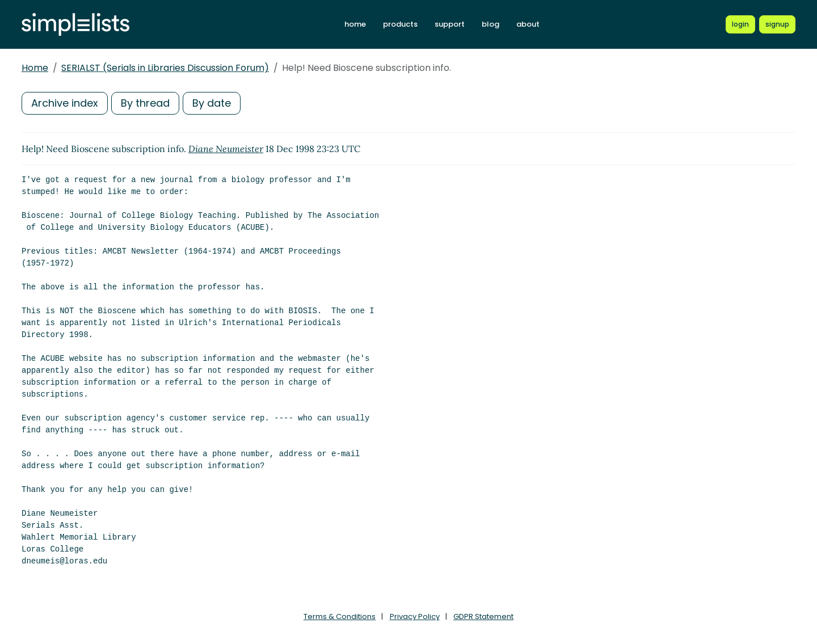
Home (35, 68)
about (528, 24)
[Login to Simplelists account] (740, 24)
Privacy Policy (415, 616)
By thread (145, 103)
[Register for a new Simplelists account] (777, 24)
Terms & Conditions (340, 616)
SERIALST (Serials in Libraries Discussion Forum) (165, 68)
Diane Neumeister (226, 149)
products (400, 24)
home (355, 24)
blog (490, 24)
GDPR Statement (483, 616)
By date (212, 103)
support (450, 24)
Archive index (65, 103)
